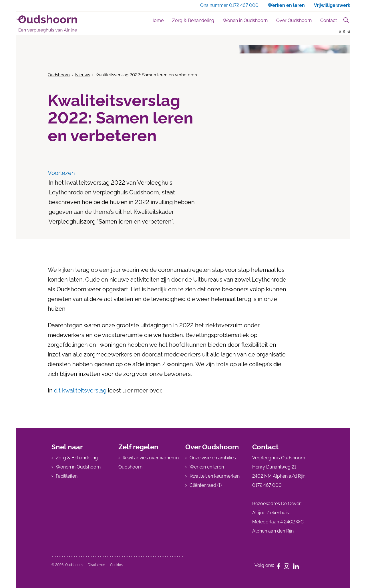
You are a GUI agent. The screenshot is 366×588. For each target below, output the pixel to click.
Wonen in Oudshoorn (245, 20)
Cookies (116, 565)
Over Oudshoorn (294, 20)
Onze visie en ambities (213, 458)
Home (157, 20)
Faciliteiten (67, 476)
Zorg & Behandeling (193, 20)
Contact (329, 20)
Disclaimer (96, 565)
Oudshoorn (59, 75)
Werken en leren (207, 467)
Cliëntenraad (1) (206, 485)
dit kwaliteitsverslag (79, 390)
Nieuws (83, 75)
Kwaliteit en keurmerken (215, 476)
